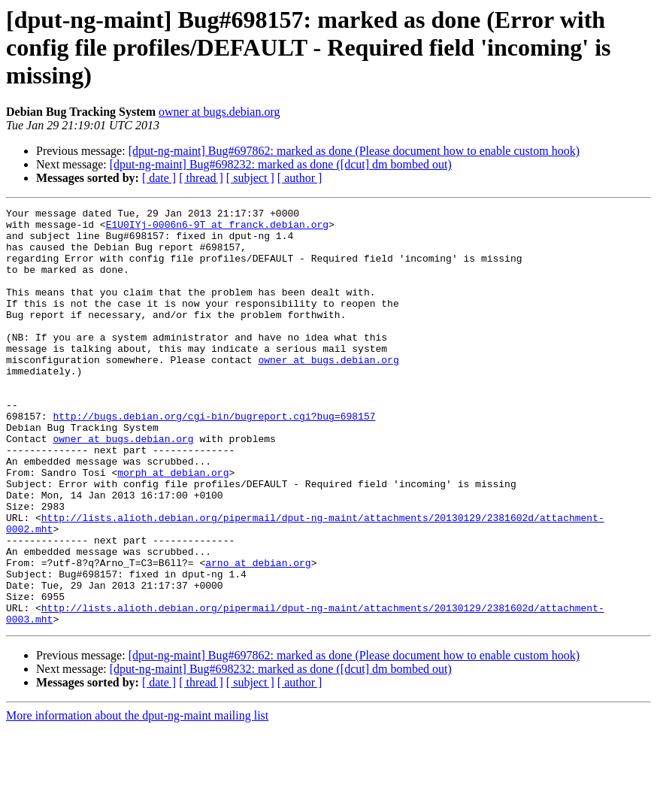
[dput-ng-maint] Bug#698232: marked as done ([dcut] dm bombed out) (281, 164)
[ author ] (300, 178)
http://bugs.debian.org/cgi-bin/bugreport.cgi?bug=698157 (214, 459)
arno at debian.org (258, 635)
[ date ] (159, 178)
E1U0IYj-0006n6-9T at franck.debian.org (217, 229)
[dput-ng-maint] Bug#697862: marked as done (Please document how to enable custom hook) (354, 151)
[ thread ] (201, 178)
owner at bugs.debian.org (219, 112)
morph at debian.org (173, 526)
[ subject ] (250, 178)
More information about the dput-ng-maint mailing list (137, 799)
